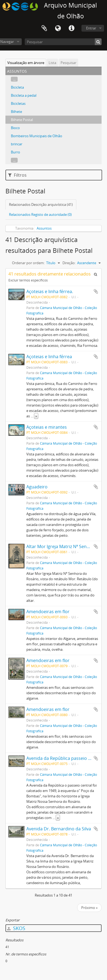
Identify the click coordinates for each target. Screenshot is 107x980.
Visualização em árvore (26, 63)
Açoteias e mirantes (47, 427)
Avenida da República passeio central (64, 758)
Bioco (15, 128)
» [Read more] (36, 416)
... (14, 79)
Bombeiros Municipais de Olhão (37, 136)
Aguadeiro (37, 487)
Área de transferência (44, 28)
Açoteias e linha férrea (49, 357)
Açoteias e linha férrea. (50, 291)
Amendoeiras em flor (48, 612)
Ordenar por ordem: (28, 263)
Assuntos (44, 228)
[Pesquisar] (63, 42)
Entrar (91, 28)
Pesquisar (68, 63)
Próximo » (89, 908)
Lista (52, 63)
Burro (15, 152)
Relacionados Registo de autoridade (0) (40, 214)
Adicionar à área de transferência (96, 291)
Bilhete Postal (22, 120)
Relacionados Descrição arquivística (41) (41, 204)
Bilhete (16, 112)
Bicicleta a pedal (24, 95)
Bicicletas (18, 103)
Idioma (58, 28)
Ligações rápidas (71, 28)
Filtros (17, 175)
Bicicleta (17, 87)
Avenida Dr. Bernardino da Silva (59, 829)
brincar (17, 144)
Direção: (69, 263)
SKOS (16, 928)
